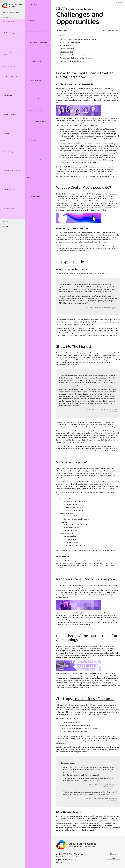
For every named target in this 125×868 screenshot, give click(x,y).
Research (6, 222)
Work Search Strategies (35, 159)
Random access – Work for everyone (72, 55)
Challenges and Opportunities (38, 43)
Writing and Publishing (10, 208)
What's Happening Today (36, 62)
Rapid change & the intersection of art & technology (77, 58)
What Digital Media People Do (37, 122)
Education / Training (9, 22)
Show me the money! (67, 49)
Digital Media (8, 96)
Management (7, 17)
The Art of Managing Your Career (11, 34)
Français (119, 2)
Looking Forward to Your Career (38, 99)
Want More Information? (35, 196)
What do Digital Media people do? (71, 42)
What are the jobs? (66, 52)
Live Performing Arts (10, 152)
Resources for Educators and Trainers (12, 54)
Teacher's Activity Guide (11, 77)
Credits (29, 178)
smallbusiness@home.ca (94, 699)
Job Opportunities (66, 46)
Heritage (6, 133)
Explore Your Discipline (11, 12)
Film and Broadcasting (10, 114)
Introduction (31, 20)
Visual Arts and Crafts (10, 189)
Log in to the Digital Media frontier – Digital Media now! (78, 39)
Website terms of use (62, 862)
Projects (5, 226)
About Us (6, 231)
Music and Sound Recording (12, 171)
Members (113, 854)
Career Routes (33, 140)
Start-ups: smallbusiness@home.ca (72, 61)
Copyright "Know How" (35, 80)
